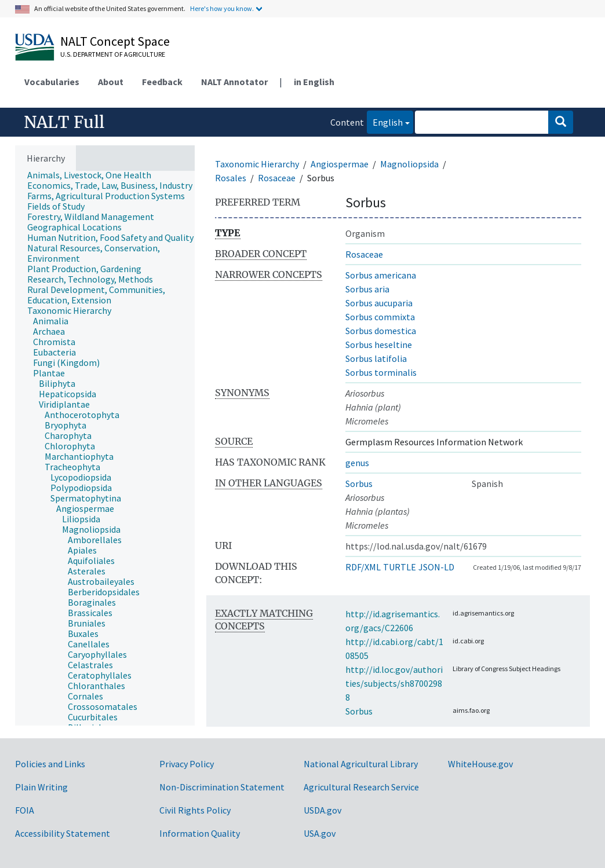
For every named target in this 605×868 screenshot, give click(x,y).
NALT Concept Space (115, 41)
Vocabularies (52, 82)
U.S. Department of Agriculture (113, 54)
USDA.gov (322, 810)
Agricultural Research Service (361, 787)
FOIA (25, 810)
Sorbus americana (381, 275)
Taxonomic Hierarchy (257, 164)
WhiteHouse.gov (480, 764)
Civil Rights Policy (195, 810)
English (385, 121)
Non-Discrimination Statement (222, 787)
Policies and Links (50, 764)
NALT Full (64, 122)
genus (357, 463)
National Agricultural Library (361, 764)
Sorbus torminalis (381, 372)
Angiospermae (340, 164)
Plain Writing (41, 787)
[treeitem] (94, 175)
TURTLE (400, 567)
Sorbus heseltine (379, 345)
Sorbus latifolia (376, 358)
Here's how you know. (222, 8)
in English (314, 82)
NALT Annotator (234, 82)
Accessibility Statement (63, 833)
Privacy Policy (187, 764)
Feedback (162, 82)
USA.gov (320, 833)
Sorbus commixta (380, 317)
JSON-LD (436, 567)
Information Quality (200, 833)
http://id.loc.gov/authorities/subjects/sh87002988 (394, 683)
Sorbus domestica (381, 331)
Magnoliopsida (409, 164)
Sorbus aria (367, 289)
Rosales (231, 178)
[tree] (105, 448)
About (111, 82)
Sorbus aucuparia (379, 303)
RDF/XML (363, 567)
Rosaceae (277, 178)
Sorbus (359, 484)
